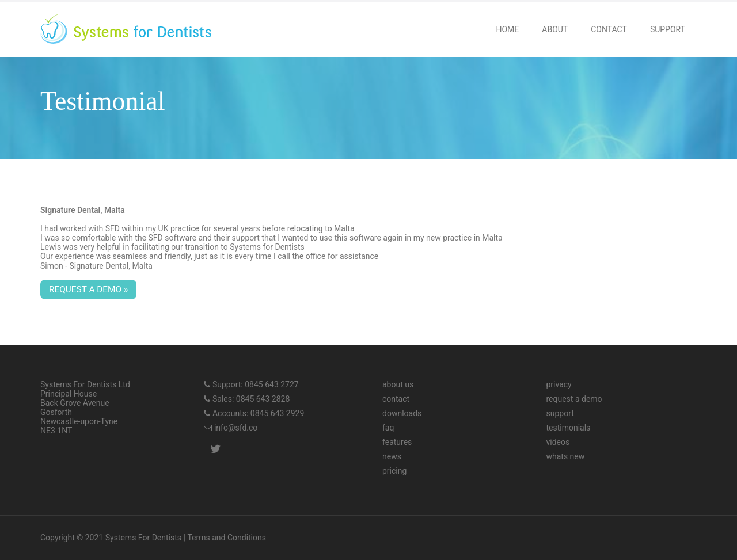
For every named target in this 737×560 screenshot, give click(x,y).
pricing (394, 471)
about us (398, 384)
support (560, 413)
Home (507, 29)
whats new (565, 456)
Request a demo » (88, 289)
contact (396, 399)
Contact (609, 29)
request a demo (574, 399)
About (555, 29)
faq (388, 428)
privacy (559, 384)
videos (558, 442)
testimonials (568, 428)
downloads (402, 413)
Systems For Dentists (143, 538)
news (392, 456)
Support (668, 29)
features (397, 442)
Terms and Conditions (227, 538)
